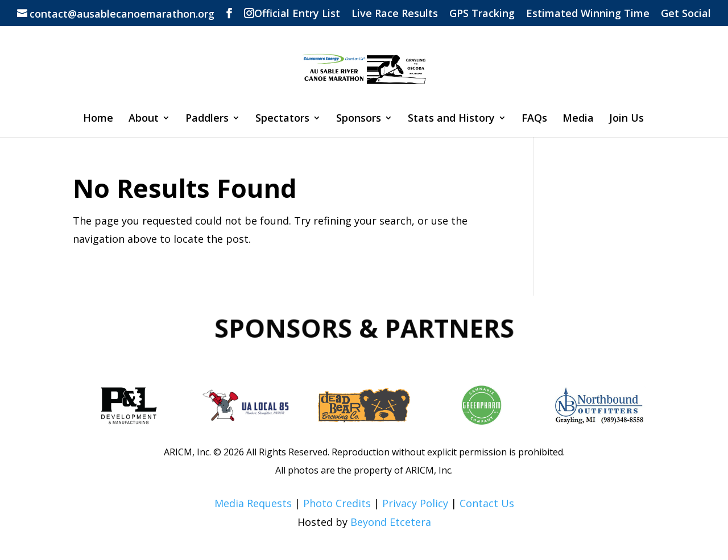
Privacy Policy (415, 503)
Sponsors (359, 119)
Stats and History (451, 119)
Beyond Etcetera (391, 522)
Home (98, 119)
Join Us (626, 119)
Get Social (686, 14)
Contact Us (487, 503)
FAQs (534, 119)
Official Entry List (297, 14)
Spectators (282, 119)
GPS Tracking (482, 14)
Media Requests (253, 503)
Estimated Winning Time (588, 14)
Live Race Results (395, 14)
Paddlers (207, 119)
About (144, 119)
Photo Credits (337, 503)
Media (578, 119)
